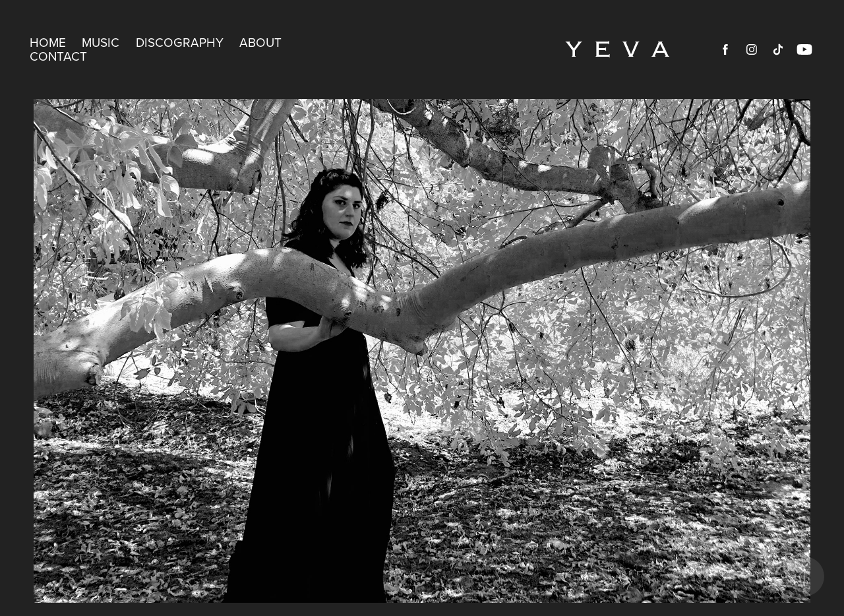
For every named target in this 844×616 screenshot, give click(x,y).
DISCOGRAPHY (180, 42)
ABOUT (260, 42)
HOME (48, 42)
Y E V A (618, 49)
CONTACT (58, 56)
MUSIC (101, 42)
